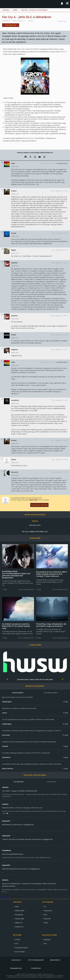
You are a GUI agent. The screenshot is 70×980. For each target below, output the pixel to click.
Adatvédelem (55, 960)
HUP (17, 944)
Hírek (15, 10)
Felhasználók (19, 919)
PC (45, 907)
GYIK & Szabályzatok (36, 960)
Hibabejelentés (16, 968)
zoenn (5, 713)
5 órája (66, 702)
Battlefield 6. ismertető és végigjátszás (18, 825)
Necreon (15, 472)
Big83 (13, 250)
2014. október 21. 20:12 (59, 233)
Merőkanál (6, 757)
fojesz (8, 21)
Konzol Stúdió (20, 952)
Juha (13, 163)
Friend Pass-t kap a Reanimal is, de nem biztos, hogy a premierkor (51, 625)
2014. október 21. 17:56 (60, 335)
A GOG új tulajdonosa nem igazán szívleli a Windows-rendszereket (28, 720)
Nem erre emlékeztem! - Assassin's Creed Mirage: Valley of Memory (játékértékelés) (29, 885)
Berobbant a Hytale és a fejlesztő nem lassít (19, 708)
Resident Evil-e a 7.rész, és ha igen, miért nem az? (22, 808)
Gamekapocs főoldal (4, 3)
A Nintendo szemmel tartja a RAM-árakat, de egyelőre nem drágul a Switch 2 (32, 731)
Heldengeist (7, 702)
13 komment (62, 21)
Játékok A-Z (19, 927)
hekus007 (6, 821)
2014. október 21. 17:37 (59, 350)
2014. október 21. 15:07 (59, 472)
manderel (15, 400)
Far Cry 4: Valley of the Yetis (35, 532)
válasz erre (15, 166)
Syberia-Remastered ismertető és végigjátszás (21, 869)
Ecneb (14, 233)
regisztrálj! (33, 500)
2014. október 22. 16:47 (48, 163)
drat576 (14, 263)
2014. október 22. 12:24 (59, 191)
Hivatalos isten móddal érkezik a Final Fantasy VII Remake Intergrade (29, 742)
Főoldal (6, 10)
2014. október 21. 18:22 (59, 263)
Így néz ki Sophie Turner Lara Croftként (17, 697)
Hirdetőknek (36, 968)
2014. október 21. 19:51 (60, 250)
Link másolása (11, 25)
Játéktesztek (20, 911)
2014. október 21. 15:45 (60, 460)
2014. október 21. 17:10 (48, 362)
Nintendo (47, 919)
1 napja (65, 746)
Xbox (45, 915)
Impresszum (16, 960)
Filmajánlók (19, 915)
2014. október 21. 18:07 (59, 316)
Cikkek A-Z (19, 923)
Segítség (47, 940)
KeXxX (14, 335)
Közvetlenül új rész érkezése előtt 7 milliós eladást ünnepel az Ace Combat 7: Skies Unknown (52, 574)
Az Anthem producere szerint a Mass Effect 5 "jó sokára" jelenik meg (16, 626)
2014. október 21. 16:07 (59, 440)
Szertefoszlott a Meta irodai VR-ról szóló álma (35, 680)
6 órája (66, 713)
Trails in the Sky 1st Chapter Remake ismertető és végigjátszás (27, 839)
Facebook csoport (21, 948)
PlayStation (48, 911)
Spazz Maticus (8, 769)
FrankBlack (7, 850)
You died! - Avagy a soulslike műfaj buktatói (20, 791)
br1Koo (14, 191)
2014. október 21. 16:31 (60, 400)
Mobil (46, 923)
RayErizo (15, 350)
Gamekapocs (5, 898)
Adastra (5, 787)
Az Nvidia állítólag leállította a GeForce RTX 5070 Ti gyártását (26, 753)
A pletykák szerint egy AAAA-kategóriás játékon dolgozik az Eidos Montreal (32, 764)
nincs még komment (26, 589)
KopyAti (5, 746)
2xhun (14, 460)
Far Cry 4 (35, 525)
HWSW (18, 940)
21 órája (65, 724)
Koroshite (6, 735)
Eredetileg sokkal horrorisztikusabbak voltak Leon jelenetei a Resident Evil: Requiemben (16, 575)
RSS (45, 944)
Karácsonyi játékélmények (13, 854)
